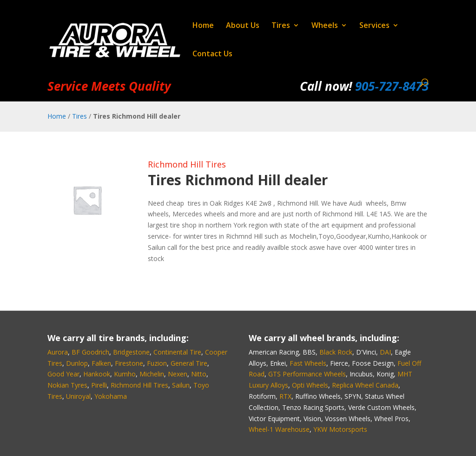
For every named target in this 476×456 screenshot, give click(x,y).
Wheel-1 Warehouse (279, 429)
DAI (385, 352)
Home (203, 26)
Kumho (125, 374)
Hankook (97, 374)
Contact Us (212, 54)
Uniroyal (78, 396)
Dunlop (77, 363)
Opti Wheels (310, 385)
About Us (243, 26)
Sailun (181, 385)
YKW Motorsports (340, 429)
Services (374, 26)
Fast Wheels (308, 363)
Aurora (58, 352)
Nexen (178, 374)
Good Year (63, 374)
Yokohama (111, 396)
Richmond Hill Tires (187, 164)
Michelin (152, 374)
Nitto (199, 374)
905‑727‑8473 (392, 86)
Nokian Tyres (67, 385)
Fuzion (157, 363)
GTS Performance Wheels (307, 374)
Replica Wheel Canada (365, 385)
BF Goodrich (90, 352)
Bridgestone (131, 352)
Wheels (325, 26)
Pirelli (99, 385)
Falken (101, 363)
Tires (281, 26)
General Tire (189, 363)
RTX (285, 396)
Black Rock (336, 352)
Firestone (129, 363)
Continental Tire (177, 352)
